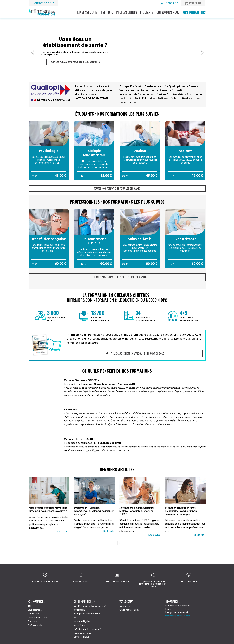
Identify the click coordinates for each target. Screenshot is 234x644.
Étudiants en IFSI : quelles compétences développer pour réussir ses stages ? (94, 511)
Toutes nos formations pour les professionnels (117, 277)
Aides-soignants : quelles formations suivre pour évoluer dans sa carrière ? (48, 510)
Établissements (87, 12)
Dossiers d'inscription (38, 618)
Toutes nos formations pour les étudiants (117, 188)
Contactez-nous (43, 3)
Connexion (125, 606)
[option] (117, 51)
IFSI (103, 12)
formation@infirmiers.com (178, 616)
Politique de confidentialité (87, 614)
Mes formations (194, 12)
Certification (34, 614)
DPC (111, 12)
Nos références (81, 625)
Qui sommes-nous (168, 12)
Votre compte (127, 602)
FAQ (76, 618)
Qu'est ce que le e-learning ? (87, 629)
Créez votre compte (129, 610)
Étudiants (147, 12)
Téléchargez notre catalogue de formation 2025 (135, 354)
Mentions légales (82, 622)
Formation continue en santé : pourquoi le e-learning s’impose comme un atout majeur (181, 511)
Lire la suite (63, 532)
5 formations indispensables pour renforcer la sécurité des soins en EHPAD (137, 511)
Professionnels (127, 12)
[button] (42, 51)
